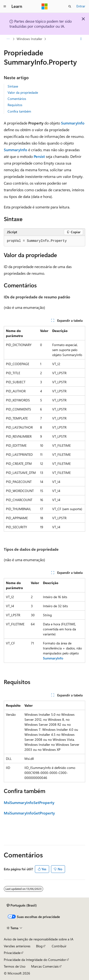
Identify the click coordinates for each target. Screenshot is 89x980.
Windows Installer (29, 39)
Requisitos (15, 105)
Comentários (17, 99)
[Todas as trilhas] (8, 39)
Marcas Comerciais (45, 966)
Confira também (19, 111)
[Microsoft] (45, 6)
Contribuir (59, 946)
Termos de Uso (15, 966)
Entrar (81, 6)
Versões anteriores (17, 946)
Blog (39, 946)
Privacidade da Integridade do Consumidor (35, 960)
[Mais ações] (81, 39)
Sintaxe (13, 86)
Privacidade (12, 953)
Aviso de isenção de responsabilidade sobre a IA (39, 939)
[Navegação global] (5, 6)
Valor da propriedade (23, 92)
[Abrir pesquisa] (70, 6)
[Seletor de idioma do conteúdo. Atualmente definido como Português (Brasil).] (22, 905)
